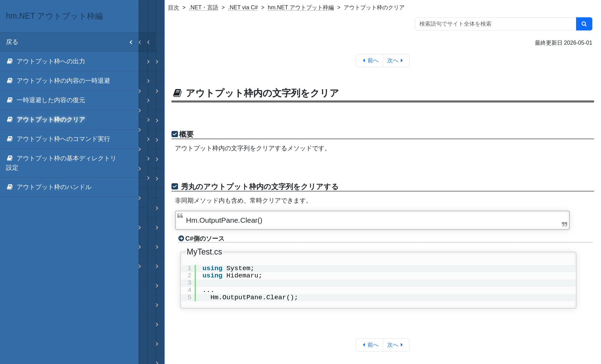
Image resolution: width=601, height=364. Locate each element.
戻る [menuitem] (72, 42)
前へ (369, 60)
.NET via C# (243, 7)
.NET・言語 (204, 7)
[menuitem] (69, 62)
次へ (396, 60)
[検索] (584, 24)
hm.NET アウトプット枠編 (301, 7)
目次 (174, 7)
